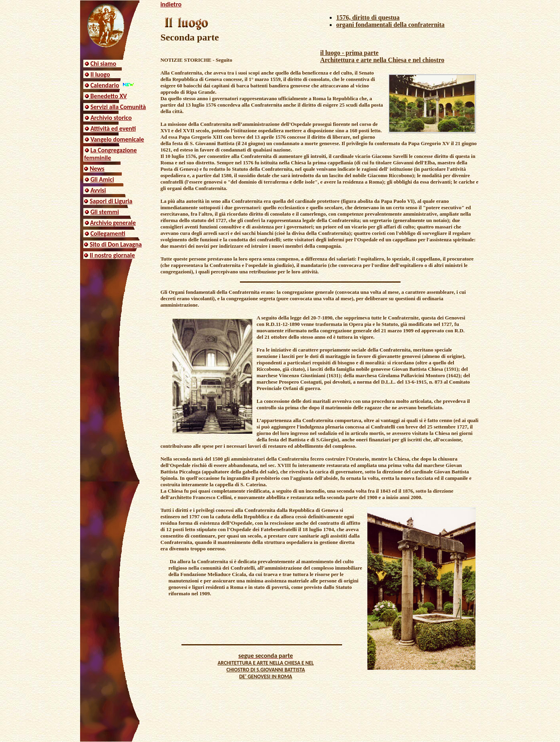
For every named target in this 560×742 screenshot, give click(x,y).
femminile (98, 158)
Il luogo (100, 74)
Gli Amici (102, 179)
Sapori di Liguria (111, 201)
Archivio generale (113, 223)
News (97, 169)
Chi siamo (103, 64)
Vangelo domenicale (117, 139)
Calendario (105, 85)
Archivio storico (111, 118)
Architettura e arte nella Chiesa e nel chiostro (382, 60)
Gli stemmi (105, 212)
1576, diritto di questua (368, 17)
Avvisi (98, 190)
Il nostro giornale (112, 255)
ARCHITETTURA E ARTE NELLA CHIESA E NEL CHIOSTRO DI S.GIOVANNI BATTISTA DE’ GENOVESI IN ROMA (266, 670)
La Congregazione (114, 150)
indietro (171, 4)
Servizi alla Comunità (118, 107)
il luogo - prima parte (349, 53)
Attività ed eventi (113, 128)
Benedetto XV (108, 96)
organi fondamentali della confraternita (390, 25)
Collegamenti (108, 234)
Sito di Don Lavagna (116, 244)
